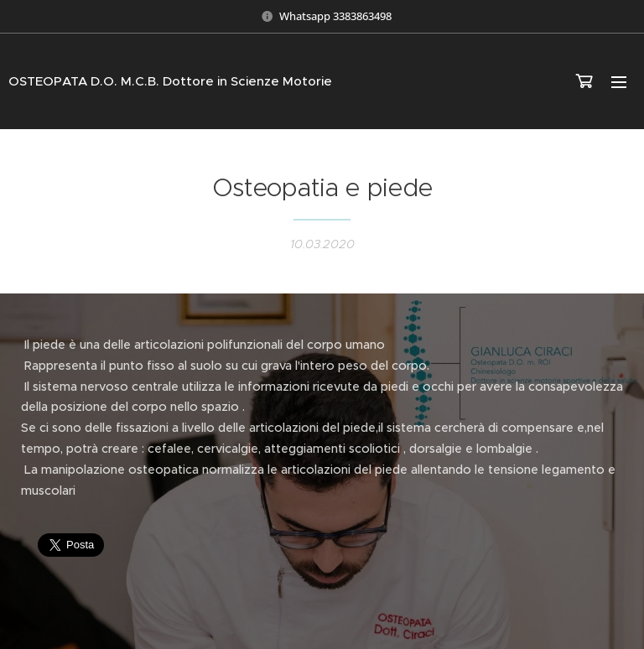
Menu (619, 82)
